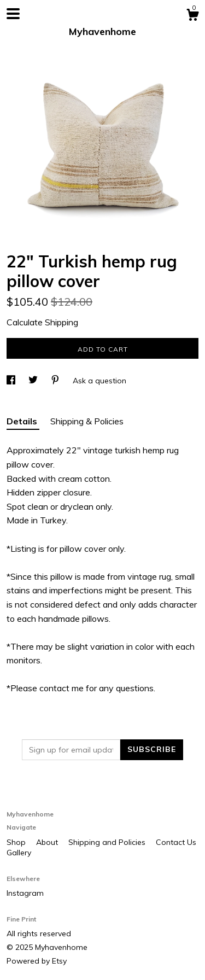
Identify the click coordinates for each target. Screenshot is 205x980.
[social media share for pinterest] (56, 381)
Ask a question (99, 381)
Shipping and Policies (108, 842)
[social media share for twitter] (34, 381)
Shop (17, 842)
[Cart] (192, 16)
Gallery (19, 853)
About (48, 842)
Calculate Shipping (42, 322)
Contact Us (176, 842)
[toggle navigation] (13, 14)
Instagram (25, 893)
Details (23, 421)
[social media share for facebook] (12, 381)
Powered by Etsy (37, 961)
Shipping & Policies (87, 421)
